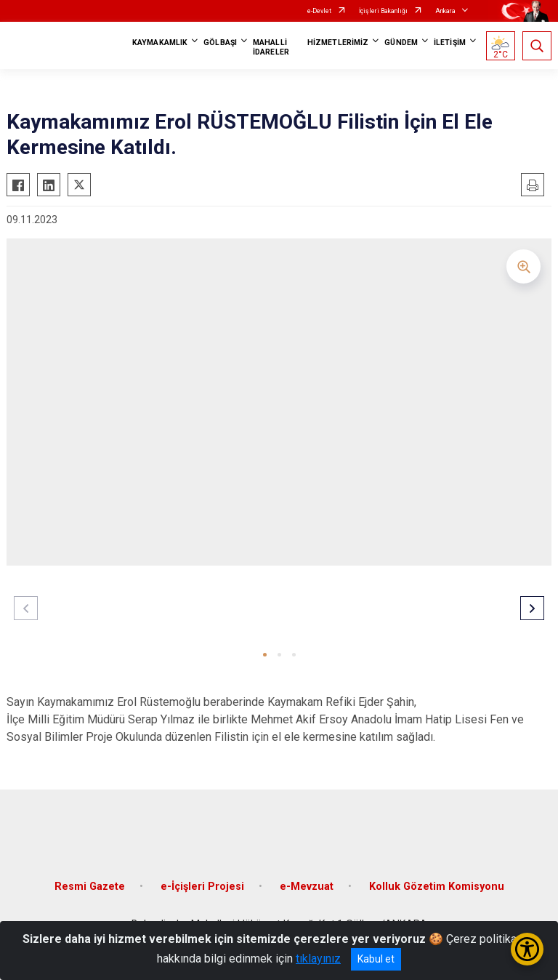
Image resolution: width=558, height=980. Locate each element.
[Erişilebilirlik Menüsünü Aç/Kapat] (527, 949)
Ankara (445, 11)
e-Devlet (319, 11)
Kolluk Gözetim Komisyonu (437, 887)
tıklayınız (318, 959)
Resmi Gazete (90, 887)
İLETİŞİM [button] (450, 43)
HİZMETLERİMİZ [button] (338, 43)
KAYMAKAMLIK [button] (160, 43)
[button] (265, 655)
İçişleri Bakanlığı (383, 11)
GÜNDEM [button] (401, 43)
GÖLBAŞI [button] (220, 43)
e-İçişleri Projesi (202, 887)
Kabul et (376, 959)
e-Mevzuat (307, 887)
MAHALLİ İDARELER (271, 47)
